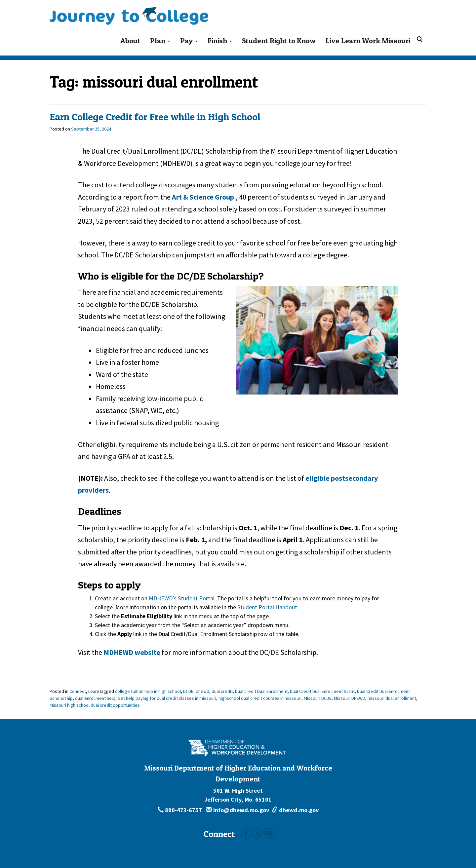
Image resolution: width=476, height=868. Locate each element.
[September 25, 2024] (91, 129)
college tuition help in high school (148, 691)
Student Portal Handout (267, 607)
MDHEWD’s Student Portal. (182, 598)
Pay (189, 41)
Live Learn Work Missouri (368, 41)
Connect (78, 691)
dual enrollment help (95, 698)
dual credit (222, 691)
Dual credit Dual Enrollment (261, 691)
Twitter (258, 833)
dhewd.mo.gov (295, 810)
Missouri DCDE (318, 698)
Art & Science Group (203, 197)
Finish (220, 41)
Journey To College (129, 11)
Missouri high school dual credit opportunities (95, 705)
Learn (94, 691)
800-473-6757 (180, 810)
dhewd (202, 691)
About (130, 41)
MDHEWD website (132, 652)
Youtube (269, 833)
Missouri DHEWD (350, 698)
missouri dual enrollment (392, 698)
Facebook (246, 833)
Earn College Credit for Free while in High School (155, 117)
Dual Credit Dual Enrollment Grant (322, 691)
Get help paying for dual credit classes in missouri (167, 698)
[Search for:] (421, 39)
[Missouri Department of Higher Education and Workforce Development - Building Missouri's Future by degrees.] (238, 748)
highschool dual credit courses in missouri (260, 698)
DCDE (188, 691)
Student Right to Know (279, 41)
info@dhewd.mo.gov (238, 810)
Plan (160, 41)
